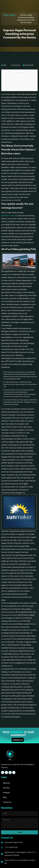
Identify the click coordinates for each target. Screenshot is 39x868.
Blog (5, 797)
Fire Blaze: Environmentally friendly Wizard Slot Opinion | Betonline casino (20, 79)
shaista (12, 15)
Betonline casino (8, 216)
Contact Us (7, 802)
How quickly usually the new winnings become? (20, 83)
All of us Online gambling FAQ (14, 86)
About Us (7, 783)
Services (6, 788)
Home (6, 15)
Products (6, 793)
